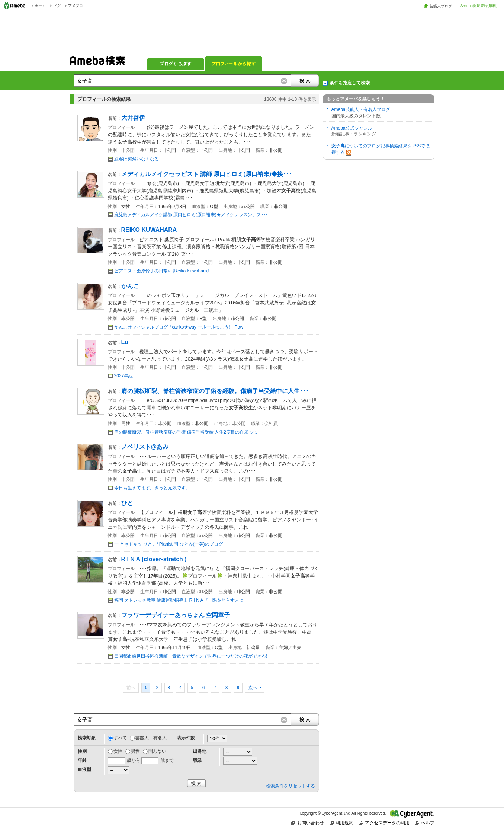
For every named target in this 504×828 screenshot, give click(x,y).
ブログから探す (176, 63)
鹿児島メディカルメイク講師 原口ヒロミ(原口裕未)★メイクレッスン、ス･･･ (191, 215)
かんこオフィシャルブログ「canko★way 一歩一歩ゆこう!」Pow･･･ (182, 327)
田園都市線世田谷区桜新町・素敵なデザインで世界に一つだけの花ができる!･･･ (194, 656)
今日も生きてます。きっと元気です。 (152, 488)
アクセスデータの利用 (384, 823)
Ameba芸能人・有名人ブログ (361, 109)
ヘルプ (425, 823)
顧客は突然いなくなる (137, 159)
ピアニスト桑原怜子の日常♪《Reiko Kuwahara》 (163, 271)
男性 (135, 751)
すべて (120, 738)
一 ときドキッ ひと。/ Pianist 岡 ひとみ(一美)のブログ (168, 544)
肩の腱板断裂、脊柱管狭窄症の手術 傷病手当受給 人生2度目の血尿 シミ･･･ (190, 432)
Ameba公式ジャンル (352, 128)
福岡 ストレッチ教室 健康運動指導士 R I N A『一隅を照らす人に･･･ (182, 600)
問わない (157, 751)
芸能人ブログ (441, 6)
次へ (253, 688)
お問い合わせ (308, 823)
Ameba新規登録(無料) (479, 6)
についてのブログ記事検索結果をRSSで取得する (381, 149)
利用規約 (341, 823)
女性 (118, 751)
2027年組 (124, 376)
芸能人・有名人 (151, 738)
